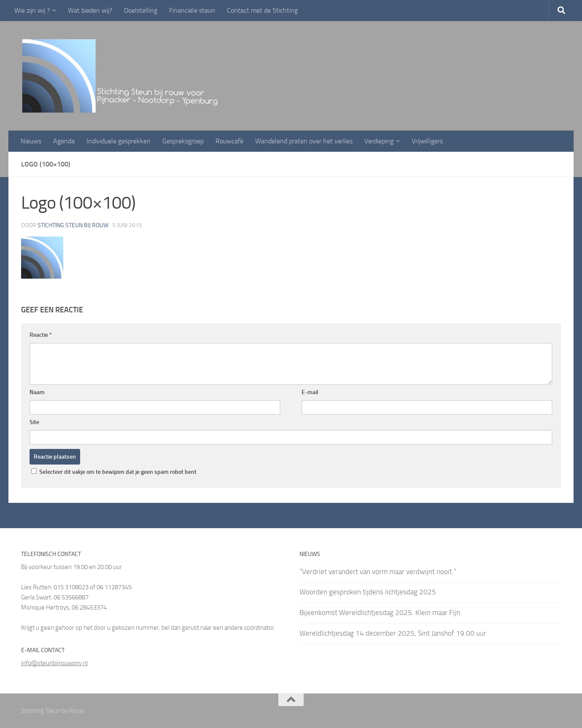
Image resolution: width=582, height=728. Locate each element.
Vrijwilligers (427, 141)
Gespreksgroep (183, 141)
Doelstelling (141, 10)
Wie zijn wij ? (32, 10)
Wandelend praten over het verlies (304, 141)
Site (34, 422)
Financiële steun (192, 10)
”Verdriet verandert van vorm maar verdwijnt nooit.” (378, 572)
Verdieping (379, 141)
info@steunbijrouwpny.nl (54, 663)
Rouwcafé (229, 141)
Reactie (41, 335)
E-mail (310, 392)
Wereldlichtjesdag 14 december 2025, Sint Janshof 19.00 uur (393, 633)
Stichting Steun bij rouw (73, 225)
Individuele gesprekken (119, 141)
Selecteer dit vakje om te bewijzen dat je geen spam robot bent (114, 472)
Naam (37, 392)
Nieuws (31, 141)
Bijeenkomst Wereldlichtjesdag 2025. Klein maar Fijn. (381, 612)
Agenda (64, 141)
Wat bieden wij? (90, 10)
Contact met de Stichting (262, 10)
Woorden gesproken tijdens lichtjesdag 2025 (368, 592)
